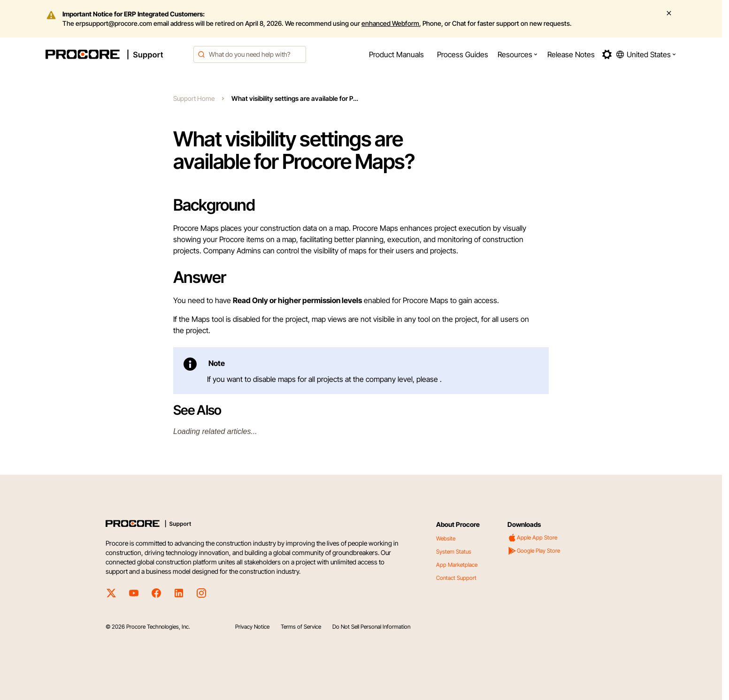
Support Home (194, 98)
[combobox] (250, 54)
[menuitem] (396, 54)
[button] (518, 54)
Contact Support (456, 578)
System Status (454, 552)
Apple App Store (532, 538)
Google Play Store (534, 551)
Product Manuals (396, 54)
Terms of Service (301, 627)
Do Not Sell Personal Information (371, 627)
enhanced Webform (390, 23)
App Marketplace (457, 565)
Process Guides (463, 54)
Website (446, 538)
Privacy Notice (252, 627)
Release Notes (571, 54)
